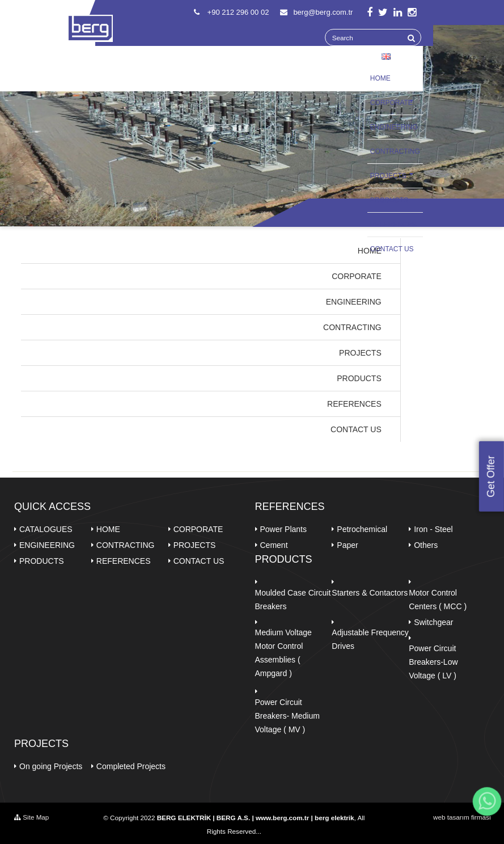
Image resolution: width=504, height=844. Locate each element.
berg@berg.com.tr (316, 12)
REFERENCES (395, 224)
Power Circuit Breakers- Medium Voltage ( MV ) (287, 716)
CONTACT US (392, 249)
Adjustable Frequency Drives (370, 639)
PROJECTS (395, 175)
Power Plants (283, 529)
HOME (380, 78)
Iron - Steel (433, 529)
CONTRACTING (395, 151)
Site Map (31, 817)
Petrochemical (362, 529)
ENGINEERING (394, 127)
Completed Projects (131, 766)
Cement (274, 545)
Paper (347, 545)
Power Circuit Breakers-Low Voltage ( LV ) (433, 662)
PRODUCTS (389, 200)
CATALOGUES (46, 529)
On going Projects (51, 766)
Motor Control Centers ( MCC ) (438, 600)
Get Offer (491, 477)
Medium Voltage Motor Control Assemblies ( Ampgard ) (283, 653)
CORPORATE (395, 102)
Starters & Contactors (370, 593)
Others (426, 545)
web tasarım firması (462, 817)
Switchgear (433, 622)
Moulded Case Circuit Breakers (293, 600)
